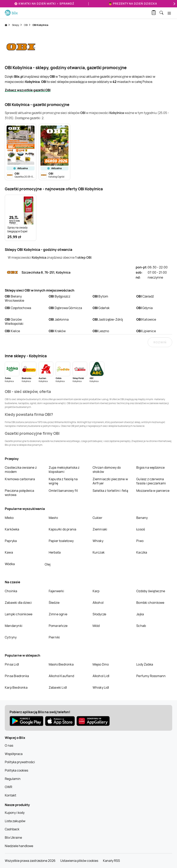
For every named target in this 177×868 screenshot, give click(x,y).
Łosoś (141, 529)
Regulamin (13, 779)
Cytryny (11, 637)
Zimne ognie (58, 614)
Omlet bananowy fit (63, 491)
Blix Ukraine (13, 838)
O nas (9, 745)
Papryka (11, 541)
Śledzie (54, 603)
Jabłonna (59, 319)
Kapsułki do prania (63, 529)
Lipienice (146, 331)
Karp (96, 591)
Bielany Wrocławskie (14, 298)
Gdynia (144, 308)
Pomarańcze (58, 626)
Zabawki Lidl (58, 687)
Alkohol (98, 603)
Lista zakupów (15, 821)
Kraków (57, 331)
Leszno (101, 331)
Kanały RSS (111, 861)
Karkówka (12, 529)
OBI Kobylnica (40, 25)
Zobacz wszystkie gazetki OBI (28, 90)
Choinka (11, 591)
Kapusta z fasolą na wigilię (63, 481)
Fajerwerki (56, 591)
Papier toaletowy (61, 541)
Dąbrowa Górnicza (65, 308)
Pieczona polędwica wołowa (20, 493)
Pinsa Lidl (12, 664)
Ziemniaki (100, 529)
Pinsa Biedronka (17, 676)
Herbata (55, 552)
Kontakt (10, 795)
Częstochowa (18, 308)
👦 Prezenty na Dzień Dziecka (133, 3)
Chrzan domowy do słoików (107, 470)
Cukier (97, 518)
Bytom (100, 296)
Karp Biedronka (16, 687)
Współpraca (14, 754)
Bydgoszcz (60, 296)
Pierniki (55, 637)
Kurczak (99, 552)
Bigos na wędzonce (150, 467)
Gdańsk (101, 308)
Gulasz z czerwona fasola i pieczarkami (151, 481)
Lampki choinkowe (19, 614)
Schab (141, 626)
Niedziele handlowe (19, 846)
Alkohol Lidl (101, 676)
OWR (8, 787)
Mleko (9, 518)
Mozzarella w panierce (153, 491)
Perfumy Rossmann (151, 676)
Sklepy (16, 25)
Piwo (140, 541)
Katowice (146, 319)
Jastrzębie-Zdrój (108, 319)
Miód (96, 626)
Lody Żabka (145, 664)
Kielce (12, 331)
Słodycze (99, 614)
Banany (142, 518)
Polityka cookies (16, 770)
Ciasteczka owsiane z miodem (21, 470)
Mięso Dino (101, 664)
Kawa (9, 552)
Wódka (10, 564)
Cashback (12, 829)
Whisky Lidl (101, 687)
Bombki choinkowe (150, 603)
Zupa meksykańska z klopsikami (64, 470)
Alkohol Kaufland (61, 676)
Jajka (140, 614)
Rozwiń (160, 342)
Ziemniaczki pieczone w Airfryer (110, 481)
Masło (53, 518)
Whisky (98, 541)
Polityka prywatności (20, 762)
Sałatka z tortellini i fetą (110, 491)
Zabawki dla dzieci (18, 603)
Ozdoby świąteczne (151, 591)
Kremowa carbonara (20, 479)
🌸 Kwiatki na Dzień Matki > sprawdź (44, 3)
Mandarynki (14, 626)
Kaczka (142, 552)
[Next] (174, 4)
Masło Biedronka (61, 664)
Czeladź (145, 296)
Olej (48, 564)
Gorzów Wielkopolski (14, 322)
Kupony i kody (15, 813)
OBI (26, 25)
